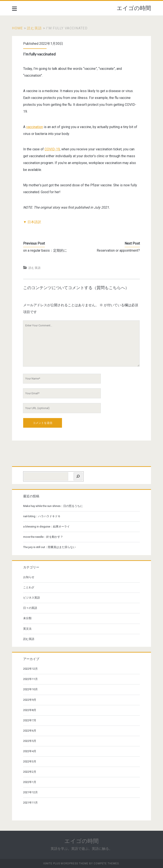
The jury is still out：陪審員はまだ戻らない (49, 547)
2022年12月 (30, 669)
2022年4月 (30, 751)
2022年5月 (30, 741)
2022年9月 (30, 700)
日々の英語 (30, 608)
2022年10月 (30, 689)
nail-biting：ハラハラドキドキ (42, 516)
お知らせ (29, 577)
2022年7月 (30, 720)
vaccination (35, 127)
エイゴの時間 (134, 8)
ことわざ (29, 587)
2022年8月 (30, 710)
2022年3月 (30, 761)
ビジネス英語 (32, 598)
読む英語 (34, 28)
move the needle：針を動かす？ (43, 537)
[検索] (78, 476)
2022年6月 (30, 731)
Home (17, 28)
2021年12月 (30, 792)
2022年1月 (30, 782)
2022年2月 (30, 772)
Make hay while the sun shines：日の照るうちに (53, 506)
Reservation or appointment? (118, 250)
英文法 (27, 629)
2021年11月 (30, 803)
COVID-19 (52, 149)
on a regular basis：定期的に (45, 250)
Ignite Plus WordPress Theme (66, 864)
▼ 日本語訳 (32, 222)
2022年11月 (30, 679)
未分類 (27, 618)
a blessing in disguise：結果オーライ (46, 527)
